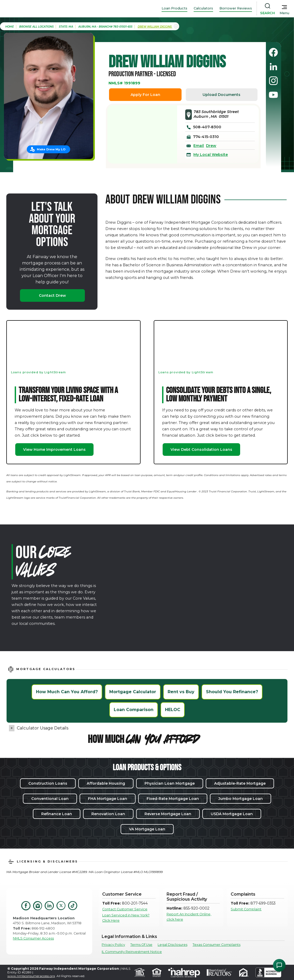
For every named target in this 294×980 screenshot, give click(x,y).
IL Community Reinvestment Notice (132, 952)
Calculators (203, 8)
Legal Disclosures (172, 945)
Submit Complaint (246, 909)
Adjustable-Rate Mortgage (240, 783)
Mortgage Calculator (133, 692)
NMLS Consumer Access (33, 938)
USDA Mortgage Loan (232, 814)
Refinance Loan (57, 814)
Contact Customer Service (125, 909)
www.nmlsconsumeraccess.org (31, 976)
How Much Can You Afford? (67, 692)
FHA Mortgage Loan (108, 799)
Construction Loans (48, 783)
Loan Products (174, 8)
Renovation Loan (108, 814)
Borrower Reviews (236, 8)
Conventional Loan (50, 799)
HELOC (173, 710)
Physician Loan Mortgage (170, 783)
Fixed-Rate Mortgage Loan (173, 799)
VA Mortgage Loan (147, 829)
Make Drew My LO (51, 149)
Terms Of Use (141, 945)
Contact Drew (52, 295)
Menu (284, 13)
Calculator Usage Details (43, 728)
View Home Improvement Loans (54, 450)
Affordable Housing (106, 783)
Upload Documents (221, 95)
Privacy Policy (113, 945)
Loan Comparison (134, 710)
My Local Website (211, 155)
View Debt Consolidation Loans (201, 450)
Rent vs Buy (181, 692)
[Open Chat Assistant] (279, 965)
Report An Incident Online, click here (189, 917)
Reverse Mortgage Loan (168, 814)
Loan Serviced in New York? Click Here (126, 918)
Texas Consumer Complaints (216, 945)
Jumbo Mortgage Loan (241, 799)
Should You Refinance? (232, 692)
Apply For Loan (145, 95)
